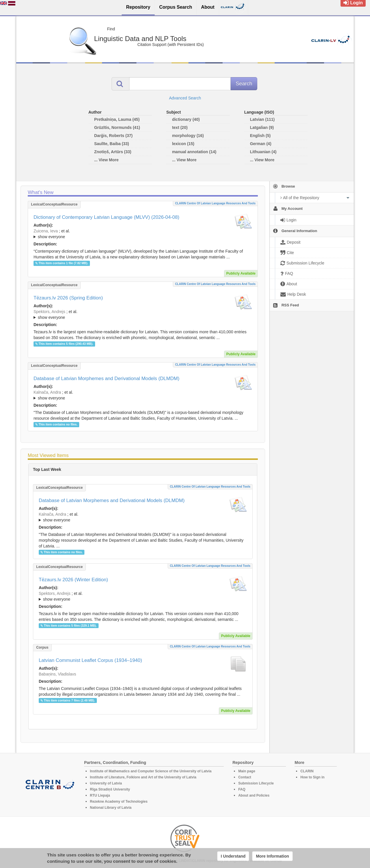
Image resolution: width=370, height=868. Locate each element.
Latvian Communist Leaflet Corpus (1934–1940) (90, 660)
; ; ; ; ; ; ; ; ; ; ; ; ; (143, 395)
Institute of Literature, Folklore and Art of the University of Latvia (143, 777)
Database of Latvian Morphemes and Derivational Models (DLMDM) (107, 379)
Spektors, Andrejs (49, 312)
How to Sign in (312, 777)
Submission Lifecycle (256, 783)
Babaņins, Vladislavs (57, 674)
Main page (247, 771)
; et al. (143, 234)
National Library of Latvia (111, 808)
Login (353, 3)
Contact (245, 777)
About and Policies (254, 795)
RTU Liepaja (100, 795)
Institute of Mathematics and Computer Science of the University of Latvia (151, 771)
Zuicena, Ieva (46, 231)
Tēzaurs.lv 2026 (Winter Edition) (73, 580)
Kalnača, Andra (47, 392)
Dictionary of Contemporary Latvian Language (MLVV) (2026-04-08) (106, 217)
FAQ (242, 789)
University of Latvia (106, 783)
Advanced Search (185, 98)
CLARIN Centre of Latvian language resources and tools (215, 203)
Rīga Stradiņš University (110, 789)
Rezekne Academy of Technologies (119, 802)
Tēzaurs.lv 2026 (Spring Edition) (68, 298)
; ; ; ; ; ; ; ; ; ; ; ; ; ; (143, 314)
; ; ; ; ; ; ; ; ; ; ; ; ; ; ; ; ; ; (143, 234)
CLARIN (307, 771)
